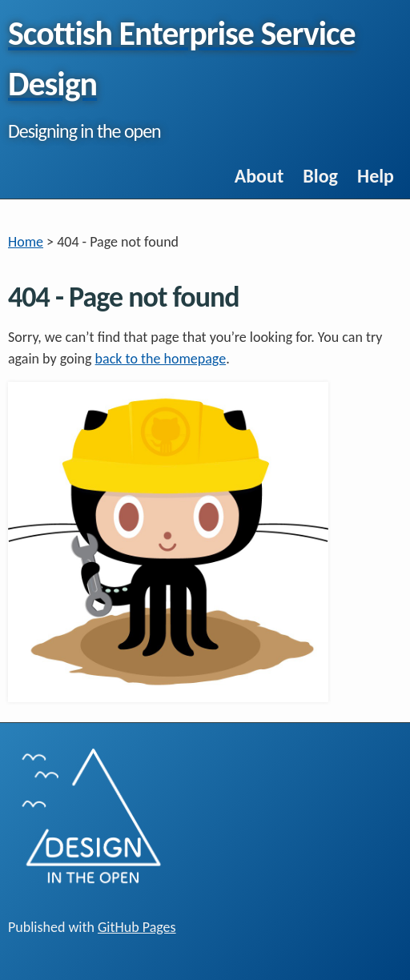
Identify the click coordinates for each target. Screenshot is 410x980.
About (259, 176)
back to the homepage (161, 359)
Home (26, 242)
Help (376, 176)
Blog (320, 176)
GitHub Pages (137, 927)
